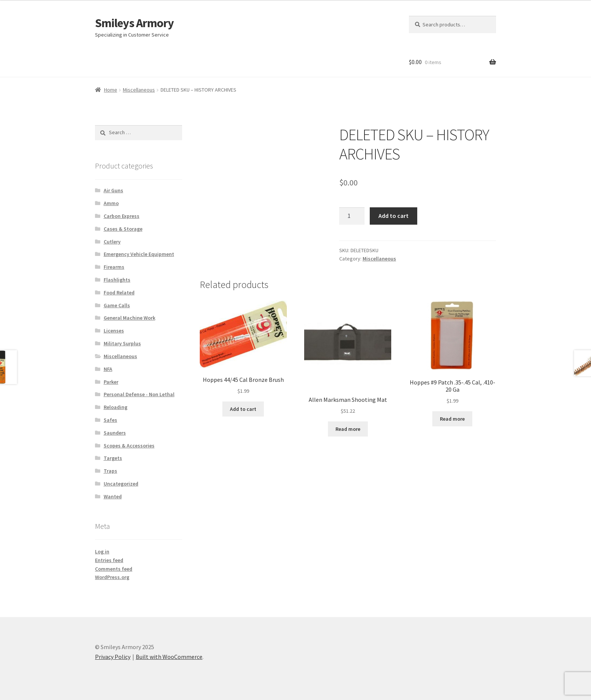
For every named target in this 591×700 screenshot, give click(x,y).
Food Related (119, 293)
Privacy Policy (113, 657)
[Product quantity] (352, 216)
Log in (102, 551)
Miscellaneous (139, 90)
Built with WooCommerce (169, 657)
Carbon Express (122, 216)
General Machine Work (129, 318)
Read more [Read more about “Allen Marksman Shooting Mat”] (348, 429)
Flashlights (117, 280)
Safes (110, 420)
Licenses (114, 331)
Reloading (116, 407)
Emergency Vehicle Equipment (139, 254)
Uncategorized (121, 484)
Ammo (111, 203)
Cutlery (112, 242)
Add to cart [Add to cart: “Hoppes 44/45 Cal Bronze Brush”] (243, 409)
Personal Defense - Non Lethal (139, 394)
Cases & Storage (123, 229)
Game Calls (117, 305)
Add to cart (393, 216)
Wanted (113, 496)
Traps (110, 471)
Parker (111, 382)
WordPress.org (112, 577)
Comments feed (114, 569)
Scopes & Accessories (129, 446)
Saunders (115, 433)
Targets (113, 458)
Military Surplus (122, 343)
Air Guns (113, 190)
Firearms (114, 267)
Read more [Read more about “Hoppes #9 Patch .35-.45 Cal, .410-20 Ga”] (452, 419)
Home (111, 90)
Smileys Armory (134, 23)
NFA (108, 369)
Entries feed (109, 560)
